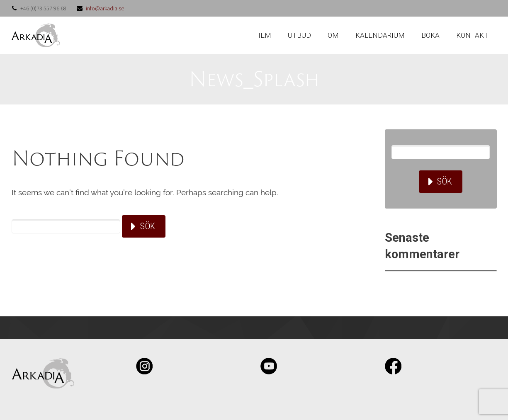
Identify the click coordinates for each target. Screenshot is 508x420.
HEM (263, 35)
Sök (148, 226)
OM (333, 35)
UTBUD (299, 35)
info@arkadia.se (105, 8)
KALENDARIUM (380, 35)
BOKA (430, 35)
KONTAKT (472, 35)
